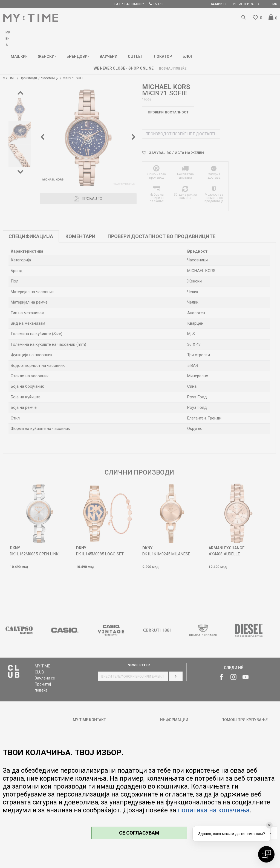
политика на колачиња (214, 810)
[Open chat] (266, 854)
